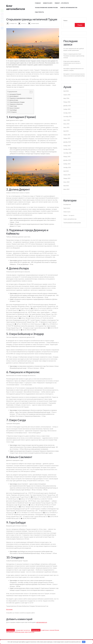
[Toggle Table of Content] (30, 92)
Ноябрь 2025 (67, 109)
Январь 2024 (67, 157)
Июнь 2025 (66, 127)
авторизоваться (42, 622)
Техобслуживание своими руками (46, 8)
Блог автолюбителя (16, 7)
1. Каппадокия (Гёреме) (15, 94)
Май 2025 (66, 131)
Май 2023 (66, 171)
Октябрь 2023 (67, 167)
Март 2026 (66, 98)
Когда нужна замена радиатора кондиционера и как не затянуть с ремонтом (72, 63)
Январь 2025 (67, 138)
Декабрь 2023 (67, 160)
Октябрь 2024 (67, 149)
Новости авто (48, 3)
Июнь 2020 (66, 182)
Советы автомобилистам (69, 8)
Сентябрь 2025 (67, 117)
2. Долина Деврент (13, 96)
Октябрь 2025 (67, 113)
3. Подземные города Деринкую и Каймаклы (20, 98)
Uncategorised (67, 204)
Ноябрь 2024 (67, 146)
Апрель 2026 (67, 95)
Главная (38, 3)
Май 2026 (66, 91)
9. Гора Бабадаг (13, 110)
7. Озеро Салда (13, 106)
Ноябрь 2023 (67, 164)
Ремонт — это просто (62, 3)
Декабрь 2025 (67, 106)
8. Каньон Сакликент (14, 108)
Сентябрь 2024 (67, 153)
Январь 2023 (67, 178)
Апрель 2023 (67, 175)
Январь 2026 (67, 102)
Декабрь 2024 (67, 142)
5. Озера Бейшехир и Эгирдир (16, 102)
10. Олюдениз (13, 112)
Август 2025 (67, 120)
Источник (9, 609)
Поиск (65, 20)
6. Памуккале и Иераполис (16, 104)
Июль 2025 (66, 124)
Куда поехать (39, 12)
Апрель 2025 (67, 135)
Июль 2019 (66, 189)
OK (84, 642)
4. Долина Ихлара (13, 100)
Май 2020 (66, 186)
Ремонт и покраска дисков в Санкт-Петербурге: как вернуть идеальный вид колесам (74, 56)
